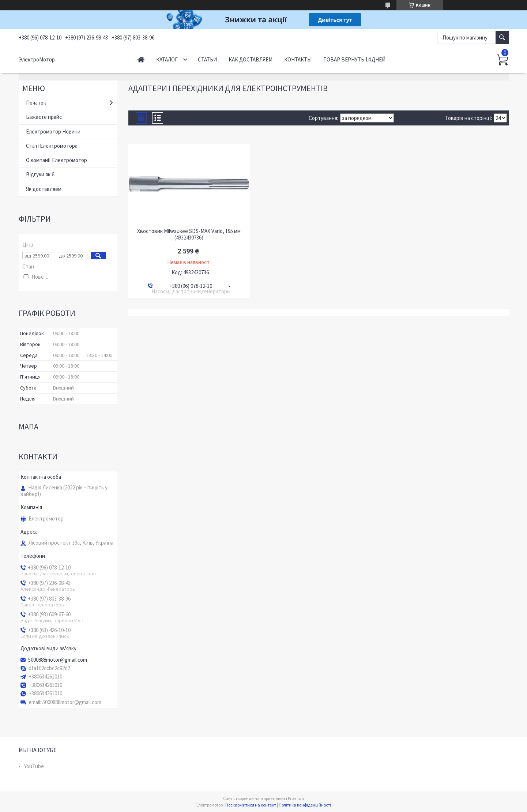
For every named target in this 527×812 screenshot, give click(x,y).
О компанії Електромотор (57, 160)
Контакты (298, 59)
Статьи (207, 59)
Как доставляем (251, 59)
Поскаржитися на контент (251, 805)
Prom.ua (296, 798)
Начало (141, 59)
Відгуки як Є (40, 174)
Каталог (167, 59)
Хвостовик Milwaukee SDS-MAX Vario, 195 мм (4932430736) (189, 234)
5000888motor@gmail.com (58, 660)
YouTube (34, 766)
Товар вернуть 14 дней (354, 59)
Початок (36, 103)
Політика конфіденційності (305, 805)
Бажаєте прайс (44, 117)
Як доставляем (44, 189)
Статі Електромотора (52, 146)
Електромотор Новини (53, 131)
